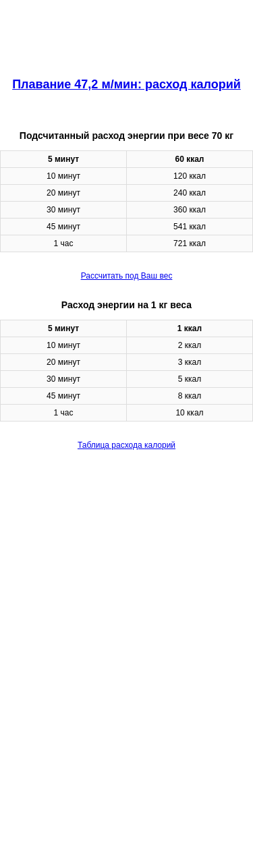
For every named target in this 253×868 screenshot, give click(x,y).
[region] (126, 34)
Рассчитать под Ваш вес (127, 276)
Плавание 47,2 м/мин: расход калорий (126, 84)
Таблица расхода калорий (126, 445)
